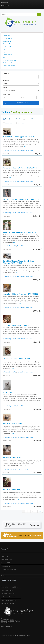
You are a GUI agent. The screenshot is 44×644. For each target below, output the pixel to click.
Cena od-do (6, 94)
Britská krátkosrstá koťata (12, 458)
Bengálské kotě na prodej (12, 490)
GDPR (3, 573)
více (25, 147)
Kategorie (6, 87)
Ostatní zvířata (7, 55)
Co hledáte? (7, 74)
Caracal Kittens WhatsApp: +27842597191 (18, 359)
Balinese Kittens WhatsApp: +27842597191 (18, 137)
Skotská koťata (8, 392)
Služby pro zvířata (9, 63)
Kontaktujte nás (6, 566)
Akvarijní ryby (7, 44)
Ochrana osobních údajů (8, 569)
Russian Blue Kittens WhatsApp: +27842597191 (20, 168)
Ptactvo (5, 49)
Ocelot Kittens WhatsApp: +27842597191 (18, 325)
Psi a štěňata (7, 36)
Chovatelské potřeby (9, 60)
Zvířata (6, 112)
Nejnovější (8, 119)
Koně (5, 52)
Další (40, 511)
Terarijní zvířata (8, 41)
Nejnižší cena (9, 123)
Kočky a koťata (8, 38)
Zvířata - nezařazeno (9, 66)
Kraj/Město (6, 81)
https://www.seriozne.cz (22, 636)
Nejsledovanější (29, 119)
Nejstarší (18, 119)
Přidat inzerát (5, 556)
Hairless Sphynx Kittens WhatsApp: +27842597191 (21, 199)
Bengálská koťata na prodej (13, 424)
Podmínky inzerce (6, 559)
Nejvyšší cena (21, 123)
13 (36, 511)
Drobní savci (7, 47)
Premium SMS (5, 563)
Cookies (3, 576)
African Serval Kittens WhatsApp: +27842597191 (20, 294)
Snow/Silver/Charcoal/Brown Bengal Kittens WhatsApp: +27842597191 (18, 262)
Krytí (4, 57)
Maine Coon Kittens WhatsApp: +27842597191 (20, 232)
